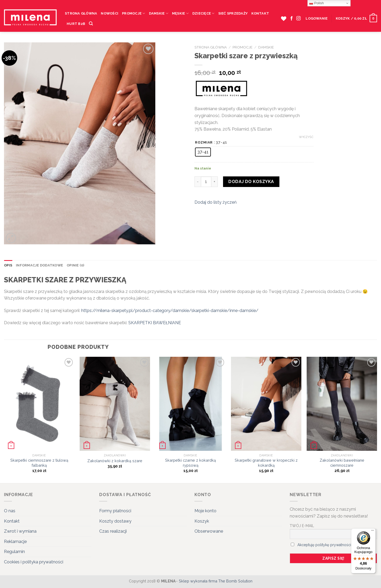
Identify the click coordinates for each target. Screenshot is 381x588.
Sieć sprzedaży (233, 13)
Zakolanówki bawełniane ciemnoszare (342, 463)
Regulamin (14, 552)
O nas (10, 511)
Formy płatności (115, 511)
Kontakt (260, 13)
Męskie (180, 13)
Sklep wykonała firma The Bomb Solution (216, 581)
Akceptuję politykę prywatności (324, 545)
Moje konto (205, 511)
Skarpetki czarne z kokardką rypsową (190, 463)
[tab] (8, 265)
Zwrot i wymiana (20, 531)
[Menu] (373, 532)
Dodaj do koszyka (251, 182)
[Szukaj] (91, 24)
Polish (316, 3)
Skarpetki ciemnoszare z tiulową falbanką (39, 463)
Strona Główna (81, 13)
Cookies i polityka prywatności (34, 562)
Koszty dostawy (115, 521)
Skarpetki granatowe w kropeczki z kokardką (266, 463)
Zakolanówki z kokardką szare (115, 461)
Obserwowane (209, 531)
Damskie (159, 13)
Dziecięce (203, 13)
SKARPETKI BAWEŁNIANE (155, 323)
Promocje (134, 13)
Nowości (110, 13)
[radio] (203, 152)
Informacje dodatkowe (39, 265)
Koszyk (202, 521)
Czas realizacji (113, 531)
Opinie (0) (76, 265)
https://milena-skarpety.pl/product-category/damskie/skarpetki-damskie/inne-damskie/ (170, 311)
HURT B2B (76, 24)
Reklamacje (15, 542)
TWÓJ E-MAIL (302, 526)
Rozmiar (204, 142)
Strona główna (211, 47)
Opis (8, 265)
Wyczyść (306, 137)
